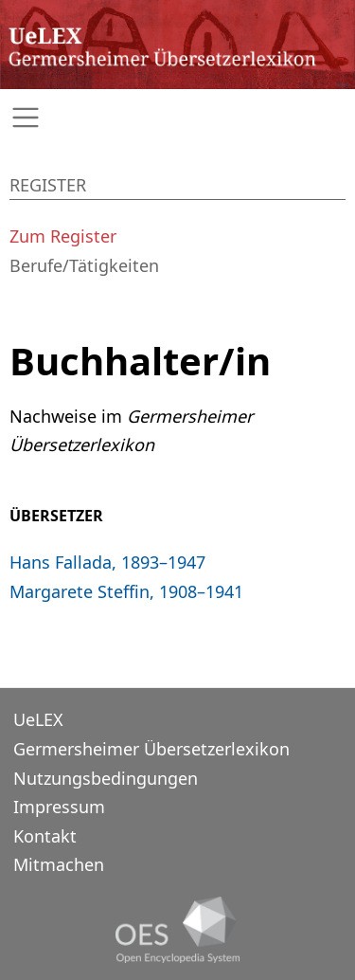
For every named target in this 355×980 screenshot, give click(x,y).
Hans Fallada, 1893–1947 (107, 562)
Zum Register (63, 236)
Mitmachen (59, 864)
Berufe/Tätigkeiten (84, 265)
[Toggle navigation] (177, 118)
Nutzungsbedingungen (106, 778)
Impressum (59, 807)
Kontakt (45, 836)
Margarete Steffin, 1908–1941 (126, 591)
